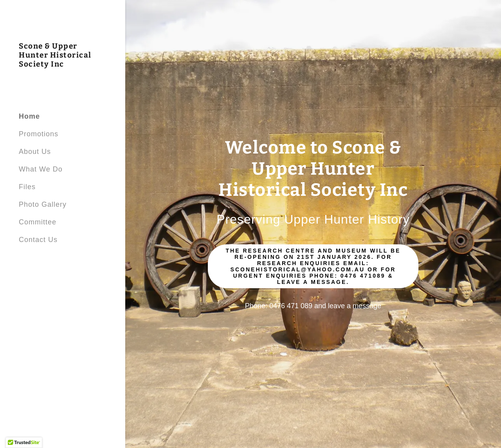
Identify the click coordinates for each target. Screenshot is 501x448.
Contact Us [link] (38, 240)
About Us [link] (35, 152)
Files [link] (27, 187)
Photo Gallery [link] (43, 204)
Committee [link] (38, 222)
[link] (63, 64)
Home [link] (29, 116)
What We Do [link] (41, 169)
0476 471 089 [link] (291, 306)
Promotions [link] (39, 134)
